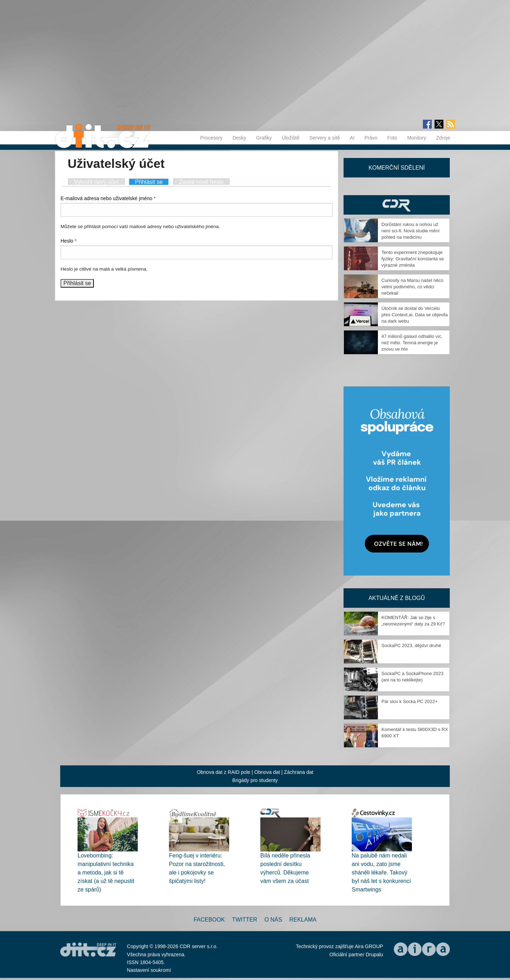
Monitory (417, 138)
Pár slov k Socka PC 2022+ (410, 701)
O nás (273, 920)
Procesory (211, 138)
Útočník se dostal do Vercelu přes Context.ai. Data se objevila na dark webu (415, 315)
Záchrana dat (299, 772)
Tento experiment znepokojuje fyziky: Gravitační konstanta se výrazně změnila (413, 259)
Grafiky (264, 138)
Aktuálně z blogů (396, 598)
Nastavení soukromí (149, 970)
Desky (239, 138)
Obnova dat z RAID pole (224, 772)
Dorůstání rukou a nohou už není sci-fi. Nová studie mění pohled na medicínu (410, 231)
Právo (371, 138)
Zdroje (443, 138)
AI (352, 138)
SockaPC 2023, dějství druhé (411, 645)
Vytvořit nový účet (96, 182)
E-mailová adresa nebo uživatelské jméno (108, 198)
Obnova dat (267, 772)
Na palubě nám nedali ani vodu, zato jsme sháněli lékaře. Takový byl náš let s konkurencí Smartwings (381, 873)
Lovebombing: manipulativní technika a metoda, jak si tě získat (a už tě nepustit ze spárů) (106, 873)
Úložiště (291, 138)
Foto (392, 138)
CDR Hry (397, 205)
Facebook (209, 920)
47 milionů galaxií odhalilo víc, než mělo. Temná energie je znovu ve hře (412, 343)
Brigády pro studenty (255, 780)
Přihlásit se (152, 182)
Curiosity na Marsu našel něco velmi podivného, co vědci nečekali (412, 287)
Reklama (303, 920)
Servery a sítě (324, 138)
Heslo (69, 241)
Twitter (245, 920)
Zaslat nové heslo (201, 182)
